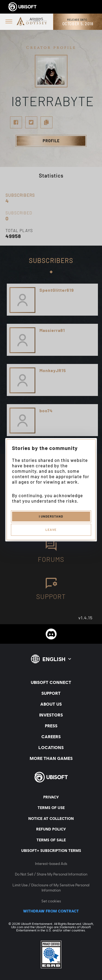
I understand (51, 516)
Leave (51, 529)
